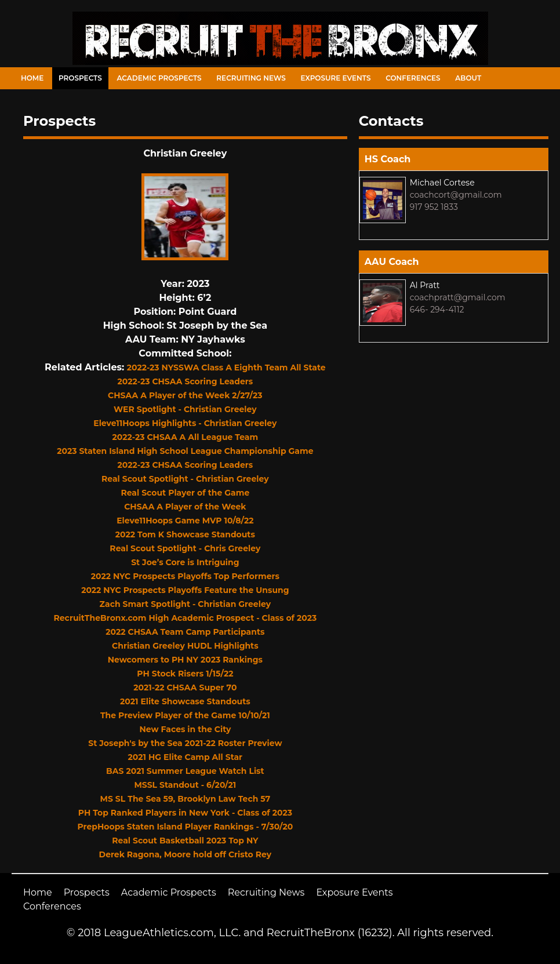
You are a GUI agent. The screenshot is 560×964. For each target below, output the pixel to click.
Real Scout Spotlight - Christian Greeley (185, 479)
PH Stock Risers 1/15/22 (185, 674)
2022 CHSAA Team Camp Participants (185, 632)
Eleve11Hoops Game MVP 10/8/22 (185, 521)
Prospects (80, 78)
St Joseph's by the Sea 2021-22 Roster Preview (185, 743)
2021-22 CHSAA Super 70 (185, 687)
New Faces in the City (185, 729)
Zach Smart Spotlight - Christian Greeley (186, 604)
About (468, 78)
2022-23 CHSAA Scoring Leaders (186, 381)
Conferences (413, 78)
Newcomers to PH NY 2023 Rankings (185, 660)
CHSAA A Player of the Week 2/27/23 (185, 395)
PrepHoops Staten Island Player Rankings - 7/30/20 (185, 827)
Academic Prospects (159, 78)
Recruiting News (251, 78)
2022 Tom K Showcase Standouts (185, 534)
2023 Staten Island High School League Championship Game (185, 451)
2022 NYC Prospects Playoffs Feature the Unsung (185, 590)
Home (32, 78)
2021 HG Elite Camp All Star (186, 757)
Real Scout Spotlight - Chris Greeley (185, 548)
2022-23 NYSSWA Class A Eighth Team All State (226, 368)
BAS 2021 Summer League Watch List (185, 771)
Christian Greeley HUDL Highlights (185, 646)
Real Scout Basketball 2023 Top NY (185, 841)
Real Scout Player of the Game (185, 493)
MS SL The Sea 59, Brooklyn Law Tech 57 (186, 799)
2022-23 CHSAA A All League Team (186, 437)
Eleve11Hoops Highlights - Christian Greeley (185, 423)
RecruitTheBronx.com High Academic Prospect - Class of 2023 (186, 618)
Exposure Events (336, 78)
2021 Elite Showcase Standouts (185, 701)
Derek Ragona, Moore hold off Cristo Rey (186, 854)
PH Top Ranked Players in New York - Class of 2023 (185, 813)
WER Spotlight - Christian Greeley (185, 409)
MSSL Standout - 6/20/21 (185, 785)
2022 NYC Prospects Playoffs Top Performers (185, 576)
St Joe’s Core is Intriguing (185, 562)
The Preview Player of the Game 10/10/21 (185, 715)
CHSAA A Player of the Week (185, 507)
